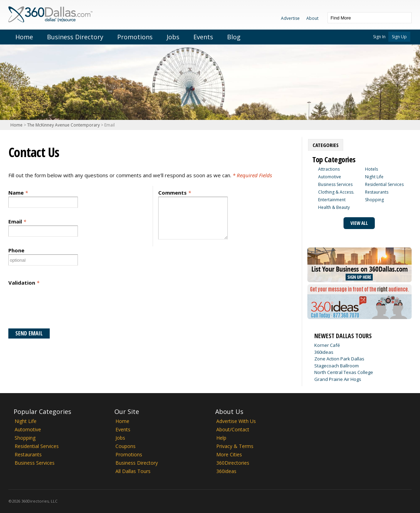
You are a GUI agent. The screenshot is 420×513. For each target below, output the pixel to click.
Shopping (374, 200)
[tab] (326, 145)
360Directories (233, 463)
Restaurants (377, 192)
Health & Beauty (334, 207)
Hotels (371, 169)
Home (24, 37)
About (312, 18)
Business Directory (75, 37)
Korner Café (327, 345)
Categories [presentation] (326, 145)
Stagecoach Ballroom (337, 366)
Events (203, 37)
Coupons (126, 446)
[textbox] (363, 18)
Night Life (374, 177)
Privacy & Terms (235, 446)
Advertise (290, 18)
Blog (234, 37)
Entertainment (332, 200)
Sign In (379, 37)
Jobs (173, 37)
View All (359, 223)
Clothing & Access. (336, 192)
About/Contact (233, 429)
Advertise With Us (236, 421)
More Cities (229, 454)
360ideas (324, 352)
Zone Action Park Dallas (339, 359)
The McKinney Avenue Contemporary (63, 125)
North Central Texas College (344, 372)
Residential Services (384, 184)
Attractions (329, 169)
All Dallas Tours (133, 471)
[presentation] (61, 307)
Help (221, 438)
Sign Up (399, 37)
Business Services (335, 184)
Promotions (135, 37)
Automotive (330, 177)
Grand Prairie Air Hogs (338, 379)
